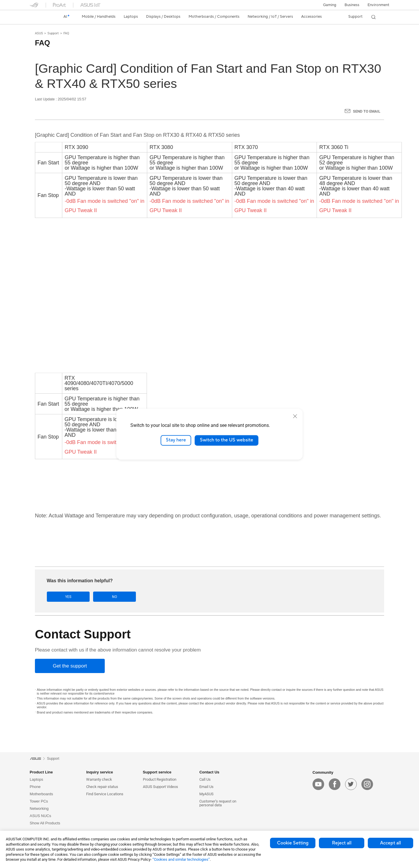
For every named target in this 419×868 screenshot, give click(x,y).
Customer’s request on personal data (218, 803)
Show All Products (45, 823)
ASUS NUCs (40, 816)
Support (53, 33)
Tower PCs (39, 802)
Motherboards (41, 794)
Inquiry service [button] (100, 772)
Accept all (390, 843)
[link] (40, 17)
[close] (295, 416)
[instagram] (367, 784)
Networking (39, 809)
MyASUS (206, 794)
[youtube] (318, 784)
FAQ (66, 33)
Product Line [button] (41, 772)
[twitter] (351, 784)
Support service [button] (157, 772)
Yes (65, 597)
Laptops (36, 780)
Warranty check (99, 780)
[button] (330, 5)
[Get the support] (70, 666)
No (105, 597)
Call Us (205, 780)
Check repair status (102, 787)
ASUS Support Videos (160, 787)
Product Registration (160, 780)
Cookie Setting (293, 843)
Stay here (176, 440)
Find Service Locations (105, 794)
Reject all (342, 843)
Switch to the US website (227, 440)
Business (352, 5)
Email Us (206, 787)
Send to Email (367, 111)
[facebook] (335, 784)
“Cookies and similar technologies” (181, 859)
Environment (378, 5)
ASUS (39, 33)
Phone (35, 787)
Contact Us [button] (209, 772)
